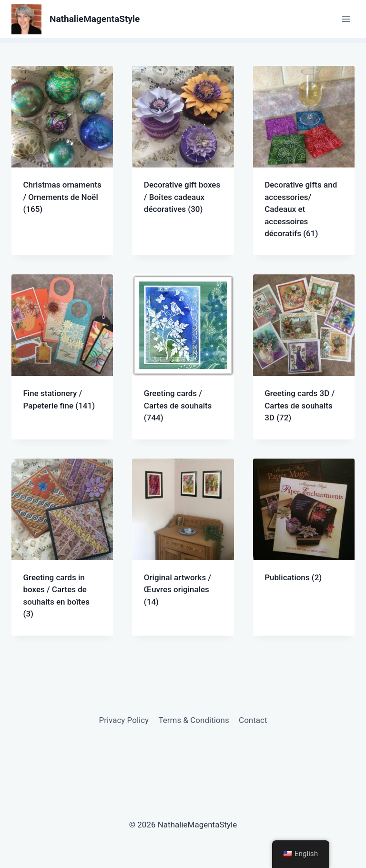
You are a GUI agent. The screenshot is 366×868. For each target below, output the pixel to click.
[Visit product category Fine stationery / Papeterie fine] (62, 351)
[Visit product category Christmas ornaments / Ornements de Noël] (62, 148)
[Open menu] (346, 19)
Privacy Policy (124, 720)
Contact (253, 720)
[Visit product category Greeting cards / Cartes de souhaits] (183, 357)
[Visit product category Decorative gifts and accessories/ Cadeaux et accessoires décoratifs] (304, 161)
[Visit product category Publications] (304, 529)
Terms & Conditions (194, 720)
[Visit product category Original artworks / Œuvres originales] (183, 541)
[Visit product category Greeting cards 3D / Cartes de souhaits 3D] (304, 357)
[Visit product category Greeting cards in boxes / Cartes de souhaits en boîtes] (62, 547)
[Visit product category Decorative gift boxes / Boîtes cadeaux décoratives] (183, 148)
